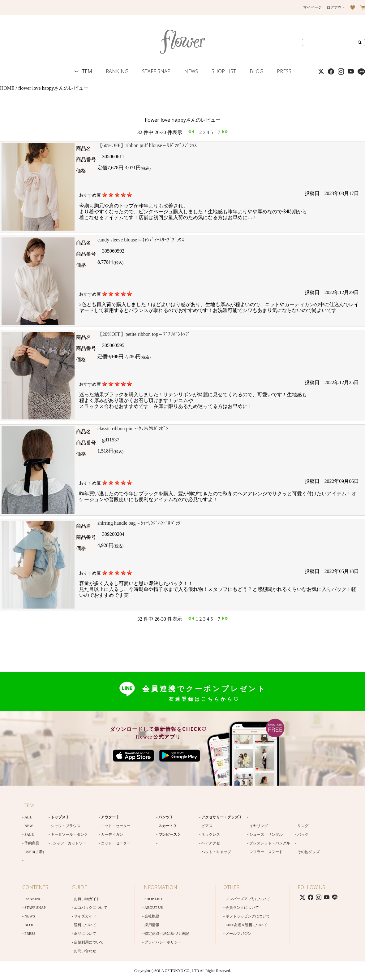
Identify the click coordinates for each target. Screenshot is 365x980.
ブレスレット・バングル (270, 843)
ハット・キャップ (216, 852)
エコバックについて (91, 908)
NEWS (191, 71)
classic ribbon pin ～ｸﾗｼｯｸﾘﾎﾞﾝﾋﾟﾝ (133, 429)
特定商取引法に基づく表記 (167, 934)
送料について (85, 925)
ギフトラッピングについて (248, 916)
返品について (85, 934)
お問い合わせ (85, 951)
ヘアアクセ (211, 843)
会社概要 (152, 916)
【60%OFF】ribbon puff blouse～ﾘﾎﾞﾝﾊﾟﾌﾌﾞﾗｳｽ (147, 145)
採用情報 (152, 925)
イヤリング (259, 826)
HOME (7, 88)
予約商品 (32, 843)
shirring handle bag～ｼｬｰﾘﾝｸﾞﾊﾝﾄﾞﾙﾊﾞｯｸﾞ (140, 523)
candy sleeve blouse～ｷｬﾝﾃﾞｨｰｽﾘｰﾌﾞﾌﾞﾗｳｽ (141, 240)
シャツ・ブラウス (66, 826)
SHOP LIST (224, 71)
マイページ (312, 7)
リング (303, 826)
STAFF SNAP (156, 71)
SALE (29, 835)
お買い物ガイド (87, 899)
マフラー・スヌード (266, 852)
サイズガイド (85, 916)
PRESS (284, 71)
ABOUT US (154, 908)
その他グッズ (308, 852)
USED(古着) (34, 852)
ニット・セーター (116, 826)
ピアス (207, 826)
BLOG (256, 71)
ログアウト (336, 7)
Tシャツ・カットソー (69, 843)
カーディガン (112, 835)
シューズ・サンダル (266, 835)
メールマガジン (238, 934)
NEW (29, 826)
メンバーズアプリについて (248, 899)
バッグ (303, 835)
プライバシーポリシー (163, 942)
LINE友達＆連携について (246, 925)
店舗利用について (89, 942)
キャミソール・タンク (69, 835)
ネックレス (211, 835)
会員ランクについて (242, 908)
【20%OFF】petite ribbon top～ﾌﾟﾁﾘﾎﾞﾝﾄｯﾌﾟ (144, 334)
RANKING (117, 71)
